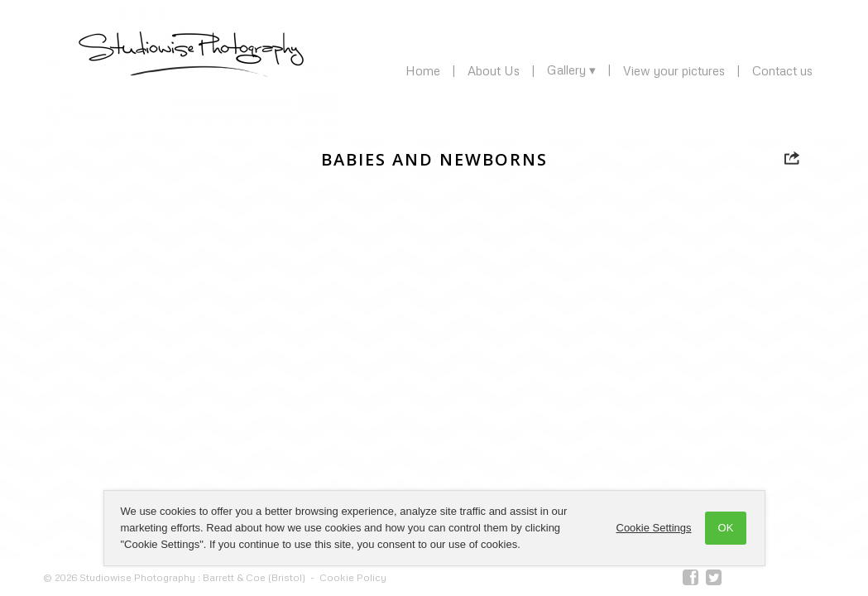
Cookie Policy (353, 577)
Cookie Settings (654, 528)
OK (726, 528)
